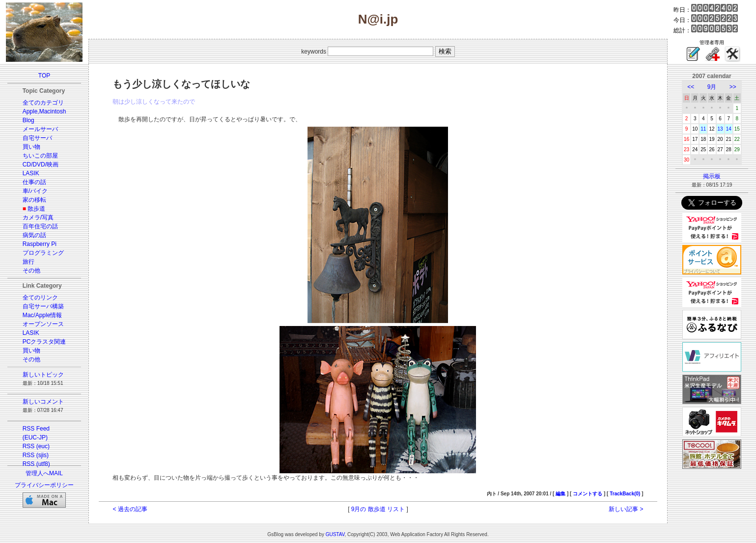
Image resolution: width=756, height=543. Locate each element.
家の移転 (34, 200)
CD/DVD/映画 (41, 164)
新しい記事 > (626, 509)
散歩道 (36, 209)
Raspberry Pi (40, 244)
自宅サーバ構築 (43, 306)
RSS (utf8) (36, 464)
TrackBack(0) (625, 494)
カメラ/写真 (38, 217)
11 (703, 129)
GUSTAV (335, 534)
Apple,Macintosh (44, 111)
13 (720, 129)
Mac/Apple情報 (42, 315)
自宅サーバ (37, 138)
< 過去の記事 (130, 509)
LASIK (31, 173)
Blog (28, 120)
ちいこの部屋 (40, 156)
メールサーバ (40, 129)
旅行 (28, 262)
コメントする (588, 494)
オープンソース (43, 324)
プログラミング (43, 253)
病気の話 (34, 235)
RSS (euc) (36, 446)
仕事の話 (34, 182)
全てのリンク (40, 298)
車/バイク (35, 191)
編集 (560, 494)
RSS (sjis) (36, 455)
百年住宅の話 (40, 226)
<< (691, 87)
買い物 (31, 147)
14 (729, 129)
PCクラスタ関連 (44, 342)
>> (733, 87)
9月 (712, 87)
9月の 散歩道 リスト (378, 509)
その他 (31, 271)
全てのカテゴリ (43, 103)
